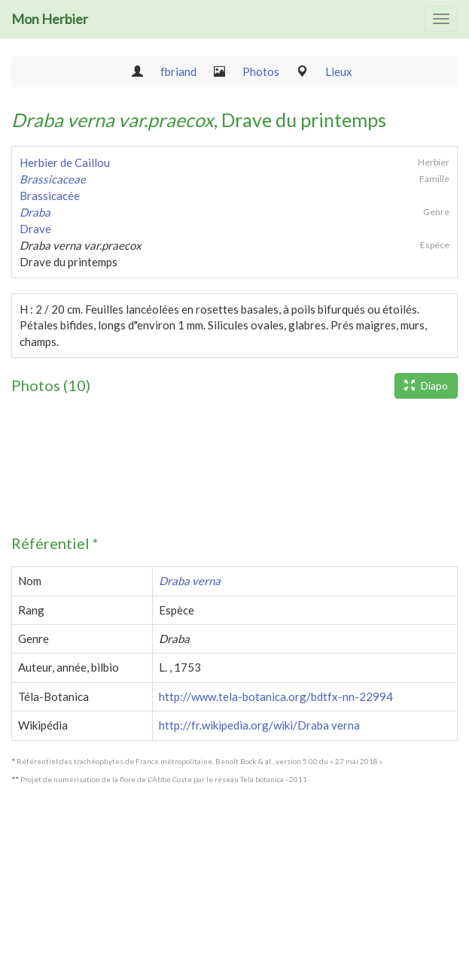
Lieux (339, 71)
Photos (261, 71)
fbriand (178, 71)
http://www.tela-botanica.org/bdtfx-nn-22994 (276, 696)
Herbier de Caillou (65, 162)
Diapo (426, 385)
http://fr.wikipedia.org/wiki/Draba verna (259, 725)
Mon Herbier (50, 19)
